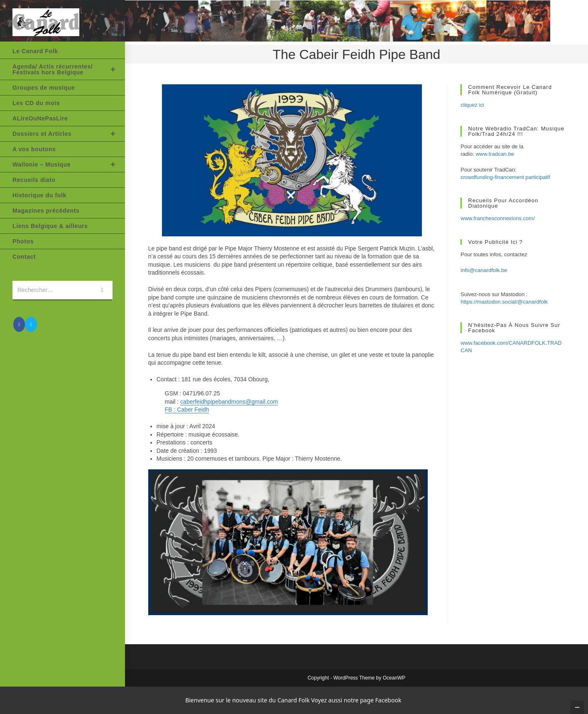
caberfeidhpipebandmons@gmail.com (229, 402)
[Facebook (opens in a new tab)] (19, 324)
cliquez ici (472, 105)
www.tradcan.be (495, 154)
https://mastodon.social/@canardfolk (504, 302)
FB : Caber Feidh (187, 410)
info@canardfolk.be (484, 270)
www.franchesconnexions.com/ (497, 218)
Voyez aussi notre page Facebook (356, 700)
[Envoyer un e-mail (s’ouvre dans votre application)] (31, 324)
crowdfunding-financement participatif (505, 177)
